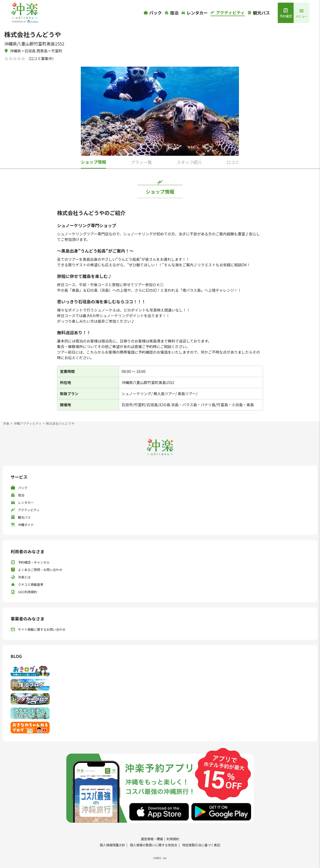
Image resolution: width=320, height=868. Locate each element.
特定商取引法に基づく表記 (201, 845)
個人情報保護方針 (112, 845)
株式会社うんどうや (60, 423)
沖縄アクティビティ (28, 423)
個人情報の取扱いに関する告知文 (154, 845)
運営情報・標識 (152, 839)
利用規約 (173, 839)
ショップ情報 (93, 162)
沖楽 (6, 423)
